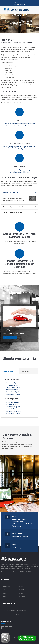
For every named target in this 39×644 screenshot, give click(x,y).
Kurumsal (23, 4)
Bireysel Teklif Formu (9, 611)
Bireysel (17, 4)
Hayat (5, 597)
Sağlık (5, 593)
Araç (22, 586)
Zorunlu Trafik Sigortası (13, 394)
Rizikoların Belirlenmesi (10, 192)
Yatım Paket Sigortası (13, 383)
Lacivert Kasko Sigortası (13, 387)
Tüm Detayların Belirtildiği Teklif (13, 213)
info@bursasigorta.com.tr (20, 548)
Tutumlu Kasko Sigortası (13, 392)
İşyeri (22, 590)
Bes (22, 593)
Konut (5, 590)
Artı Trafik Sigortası (12, 385)
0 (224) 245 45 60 (22, 537)
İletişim (23, 597)
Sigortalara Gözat (10, 338)
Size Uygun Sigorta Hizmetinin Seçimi (15, 207)
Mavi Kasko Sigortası (12, 390)
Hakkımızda (6, 586)
